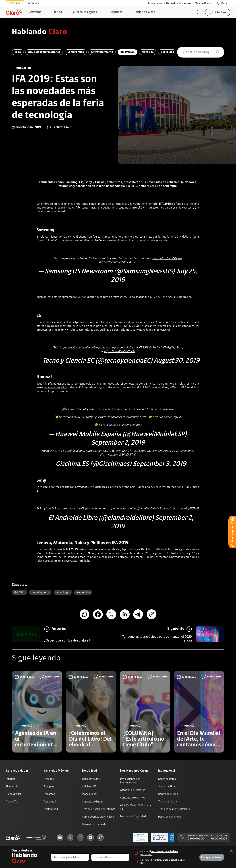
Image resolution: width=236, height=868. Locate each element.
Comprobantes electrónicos (98, 817)
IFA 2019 (19, 592)
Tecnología (63, 592)
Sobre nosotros (167, 779)
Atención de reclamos (133, 790)
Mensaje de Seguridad (133, 816)
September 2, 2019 (118, 443)
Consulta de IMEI (92, 779)
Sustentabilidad (167, 787)
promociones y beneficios (168, 860)
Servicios (35, 12)
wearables (83, 592)
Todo (18, 52)
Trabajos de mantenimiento (174, 809)
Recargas (49, 794)
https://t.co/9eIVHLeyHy (167, 258)
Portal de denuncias (170, 817)
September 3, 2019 (159, 464)
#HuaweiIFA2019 (137, 417)
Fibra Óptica (13, 787)
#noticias (169, 451)
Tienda (57, 12)
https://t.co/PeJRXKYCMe (119, 352)
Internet (11, 779)
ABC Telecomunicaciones (44, 52)
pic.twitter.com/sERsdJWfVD (118, 455)
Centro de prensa (168, 794)
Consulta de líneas (93, 802)
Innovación (127, 52)
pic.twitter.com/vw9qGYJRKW (181, 509)
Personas (15, 3)
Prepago (49, 779)
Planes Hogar (14, 794)
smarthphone (40, 592)
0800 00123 (219, 839)
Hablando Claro (144, 12)
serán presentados (55, 388)
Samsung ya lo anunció (117, 237)
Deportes (116, 12)
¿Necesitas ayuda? (86, 12)
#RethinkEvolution (130, 425)
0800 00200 (196, 839)
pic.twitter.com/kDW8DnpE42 (118, 262)
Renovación (51, 802)
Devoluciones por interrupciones (130, 781)
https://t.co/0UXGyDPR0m (146, 451)
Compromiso (76, 52)
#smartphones (185, 451)
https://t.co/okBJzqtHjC (167, 417)
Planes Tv (12, 802)
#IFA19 (164, 348)
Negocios (148, 52)
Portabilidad (51, 809)
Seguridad (167, 52)
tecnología (192, 204)
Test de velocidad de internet (99, 809)
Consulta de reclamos (133, 798)
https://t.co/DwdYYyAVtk (146, 509)
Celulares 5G (89, 787)
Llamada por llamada (94, 824)
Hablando (39, 32)
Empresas (33, 3)
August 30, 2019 (177, 361)
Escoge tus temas (212, 857)
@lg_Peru (176, 348)
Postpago (50, 787)
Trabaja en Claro (168, 802)
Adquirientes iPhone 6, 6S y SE (136, 807)
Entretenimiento (102, 52)
